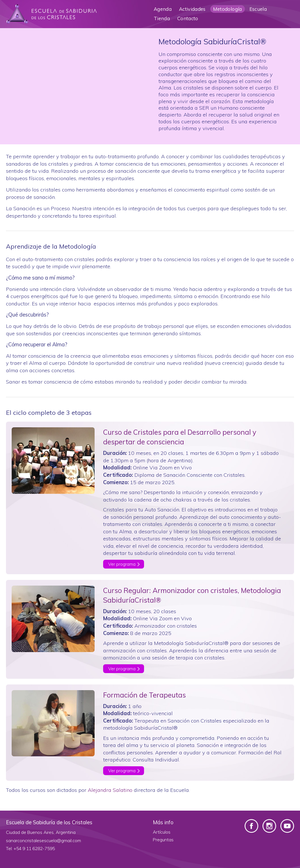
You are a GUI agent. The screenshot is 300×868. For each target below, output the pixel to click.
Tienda (162, 18)
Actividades (192, 9)
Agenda (163, 9)
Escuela (258, 9)
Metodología (228, 9)
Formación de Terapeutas (144, 695)
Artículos (162, 832)
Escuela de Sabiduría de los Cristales (51, 14)
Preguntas (163, 840)
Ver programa (122, 564)
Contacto (188, 18)
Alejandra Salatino (110, 790)
